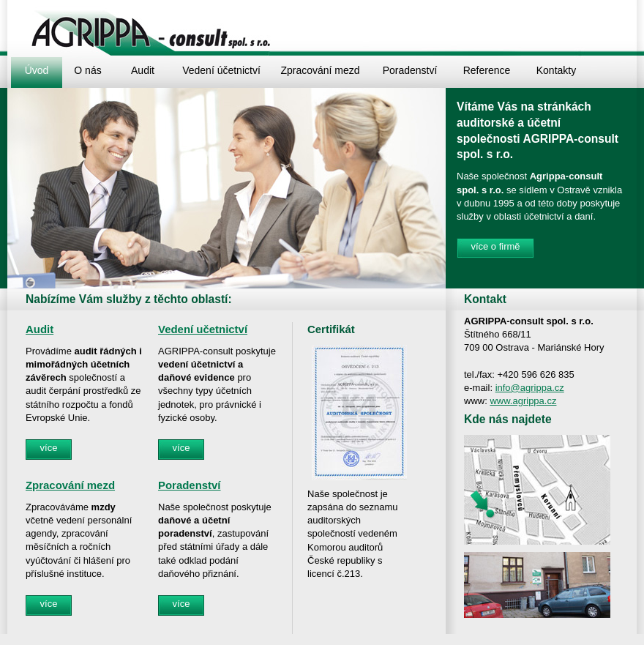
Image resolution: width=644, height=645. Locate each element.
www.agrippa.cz (523, 401)
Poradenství (190, 485)
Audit (40, 329)
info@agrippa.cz (530, 388)
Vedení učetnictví (203, 329)
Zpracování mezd (70, 485)
